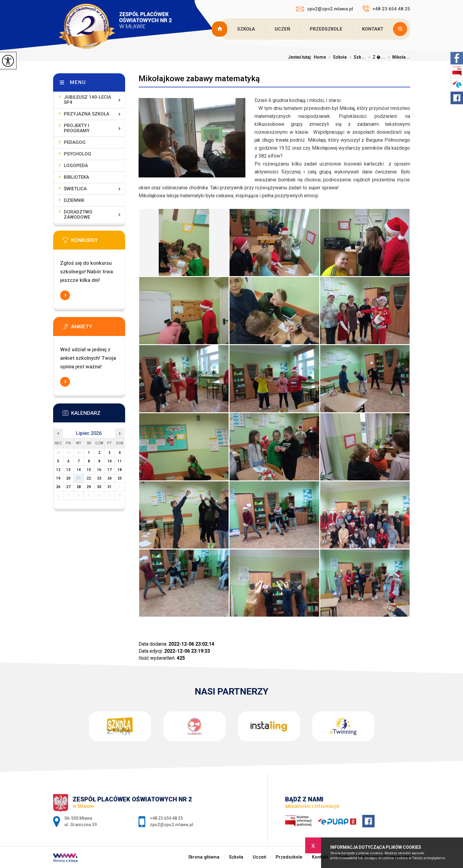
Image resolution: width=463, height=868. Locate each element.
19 (58, 478)
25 (120, 478)
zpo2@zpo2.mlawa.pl (325, 9)
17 (110, 470)
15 (89, 470)
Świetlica (75, 189)
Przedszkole (326, 29)
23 (99, 478)
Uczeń (282, 29)
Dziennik (74, 200)
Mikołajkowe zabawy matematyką (199, 78)
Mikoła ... (398, 57)
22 (89, 478)
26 (58, 487)
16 (99, 470)
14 (79, 470)
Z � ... (375, 57)
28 (79, 487)
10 (110, 461)
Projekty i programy (77, 128)
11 (120, 461)
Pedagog (75, 142)
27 (68, 487)
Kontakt (373, 29)
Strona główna (220, 29)
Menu (78, 82)
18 (120, 470)
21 (79, 478)
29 (89, 487)
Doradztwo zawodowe (78, 215)
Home (320, 57)
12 (58, 470)
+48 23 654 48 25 (386, 9)
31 (110, 487)
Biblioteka (76, 177)
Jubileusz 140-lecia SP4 (87, 100)
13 (68, 470)
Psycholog (78, 154)
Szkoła (246, 29)
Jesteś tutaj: (301, 57)
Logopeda (76, 166)
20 (68, 478)
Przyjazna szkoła (87, 114)
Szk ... (356, 57)
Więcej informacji (65, 295)
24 (110, 478)
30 (99, 487)
